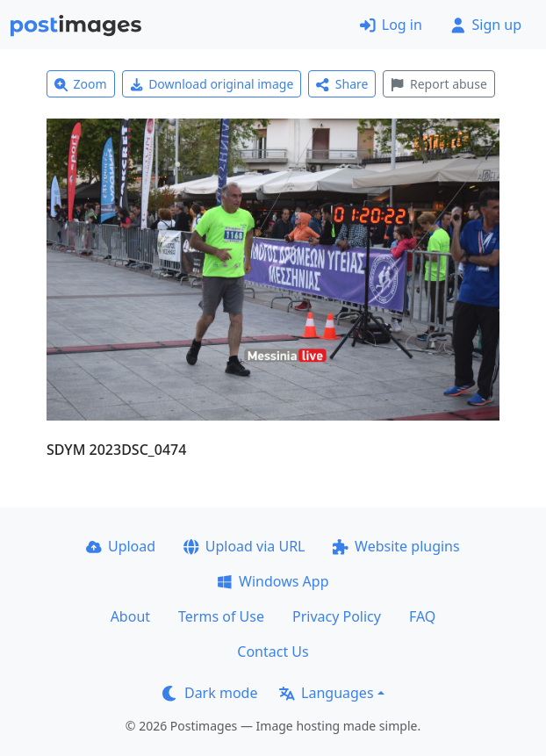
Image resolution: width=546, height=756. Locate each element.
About (130, 616)
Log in (391, 25)
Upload (121, 546)
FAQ (422, 616)
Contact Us (273, 652)
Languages (326, 693)
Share (342, 84)
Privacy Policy (337, 616)
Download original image (212, 84)
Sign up (486, 25)
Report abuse (438, 84)
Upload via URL (244, 546)
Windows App (273, 581)
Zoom (81, 84)
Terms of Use (221, 616)
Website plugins (396, 546)
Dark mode (210, 693)
